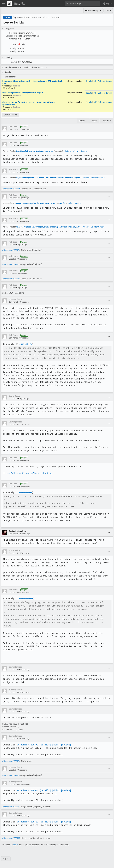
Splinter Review (105, 81)
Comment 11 (14, 534)
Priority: (13, 48)
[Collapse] (109, 128)
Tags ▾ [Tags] (95, 121)
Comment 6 (13, 338)
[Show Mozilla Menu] (9, 4)
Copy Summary (92, 10)
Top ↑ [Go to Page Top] (6, 858)
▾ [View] (100, 10)
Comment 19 (14, 816)
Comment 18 (14, 784)
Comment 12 (14, 553)
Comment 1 (13, 145)
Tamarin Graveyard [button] (27, 33)
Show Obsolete (11, 115)
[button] (107, 4)
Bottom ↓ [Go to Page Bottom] (83, 121)
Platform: (13, 39)
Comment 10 (14, 486)
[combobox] (83, 4)
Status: (14, 62)
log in (16, 845)
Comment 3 (13, 198)
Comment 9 (13, 460)
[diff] (55, 745)
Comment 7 (13, 399)
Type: (15, 44)
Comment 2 (13, 172)
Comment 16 (14, 712)
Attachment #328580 (11, 279)
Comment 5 (13, 302)
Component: (11, 36)
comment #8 (25, 492)
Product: (13, 33)
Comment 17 (14, 739)
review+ (80, 81)
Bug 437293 (18, 17)
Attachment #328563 (11, 189)
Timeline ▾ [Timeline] (106, 121)
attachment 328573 (27, 745)
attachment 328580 (27, 822)
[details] (45, 745)
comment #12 (26, 598)
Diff (95, 81)
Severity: (13, 51)
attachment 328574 (27, 790)
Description (14, 129)
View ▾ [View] (108, 10)
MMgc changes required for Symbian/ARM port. (23, 93)
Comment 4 (13, 221)
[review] (65, 745)
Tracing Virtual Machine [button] (29, 36)
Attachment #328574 (11, 264)
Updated (12, 245)
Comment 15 (14, 692)
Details (89, 81)
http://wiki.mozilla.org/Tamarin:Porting (27, 473)
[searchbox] (83, 4)
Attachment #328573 (11, 250)
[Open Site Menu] (4, 4)
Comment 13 (14, 592)
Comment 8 (13, 425)
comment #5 (25, 344)
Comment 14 (14, 670)
